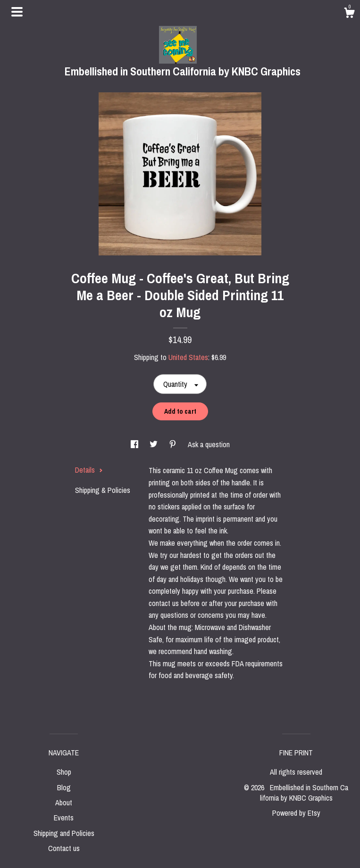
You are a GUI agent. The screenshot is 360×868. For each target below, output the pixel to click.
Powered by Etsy (296, 813)
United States (188, 357)
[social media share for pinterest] (174, 444)
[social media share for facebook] (135, 444)
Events (64, 818)
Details (89, 470)
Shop (64, 772)
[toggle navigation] (17, 12)
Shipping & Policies (103, 490)
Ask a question (209, 444)
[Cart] (349, 14)
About (64, 802)
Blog (64, 787)
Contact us (64, 848)
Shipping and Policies (64, 833)
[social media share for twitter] (155, 444)
